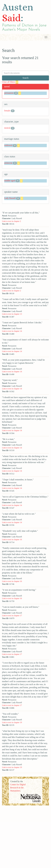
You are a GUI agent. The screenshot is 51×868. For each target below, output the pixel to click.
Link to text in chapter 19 (12, 722)
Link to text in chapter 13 (12, 314)
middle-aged (10, 181)
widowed (8, 145)
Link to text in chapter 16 (12, 539)
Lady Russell (10, 198)
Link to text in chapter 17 (12, 616)
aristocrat (8, 163)
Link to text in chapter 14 (12, 331)
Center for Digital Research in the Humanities (18, 788)
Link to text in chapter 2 (11, 221)
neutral (7, 128)
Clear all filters (10, 82)
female (7, 111)
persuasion (9, 93)
